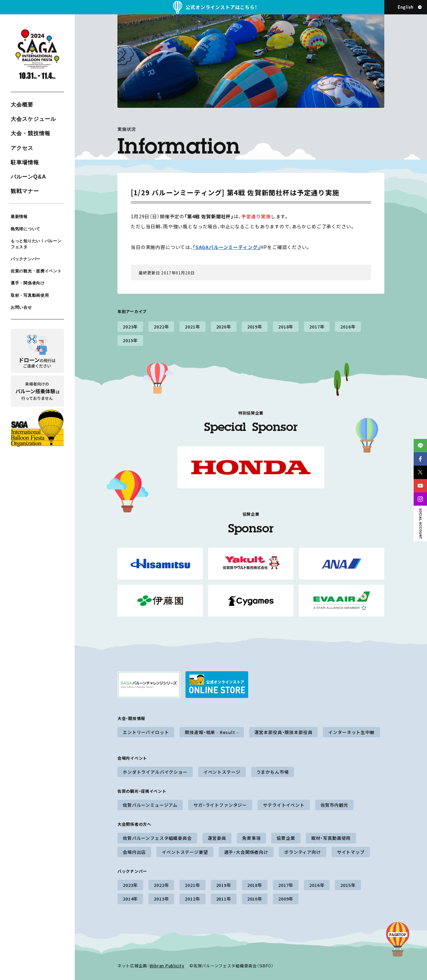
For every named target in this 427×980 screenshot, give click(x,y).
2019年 (255, 327)
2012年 (192, 899)
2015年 (130, 340)
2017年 (317, 327)
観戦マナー (25, 191)
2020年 (224, 327)
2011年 (224, 899)
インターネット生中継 (351, 732)
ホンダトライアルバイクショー (155, 772)
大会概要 (22, 105)
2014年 (130, 899)
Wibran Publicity (167, 965)
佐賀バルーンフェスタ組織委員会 (157, 838)
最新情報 (19, 217)
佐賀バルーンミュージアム (150, 805)
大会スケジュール (33, 119)
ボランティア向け (303, 852)
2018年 (286, 327)
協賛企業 (286, 838)
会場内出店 (134, 852)
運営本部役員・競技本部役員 (284, 732)
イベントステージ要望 (185, 852)
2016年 (348, 327)
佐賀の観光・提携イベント (36, 271)
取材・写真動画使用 (30, 295)
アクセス (22, 148)
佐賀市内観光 (334, 805)
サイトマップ (351, 852)
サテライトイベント (284, 805)
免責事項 (251, 838)
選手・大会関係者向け (246, 852)
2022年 (161, 327)
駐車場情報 (25, 162)
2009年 (286, 899)
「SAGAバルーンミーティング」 (227, 247)
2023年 (130, 327)
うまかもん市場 (273, 772)
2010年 (255, 899)
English (406, 7)
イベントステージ (222, 772)
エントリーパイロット (146, 732)
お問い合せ (21, 307)
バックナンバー (26, 259)
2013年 (161, 899)
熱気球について (26, 229)
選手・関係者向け (28, 283)
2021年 (192, 327)
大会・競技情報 (31, 133)
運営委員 (217, 838)
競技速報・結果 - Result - (211, 732)
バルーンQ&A (28, 177)
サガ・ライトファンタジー (220, 805)
